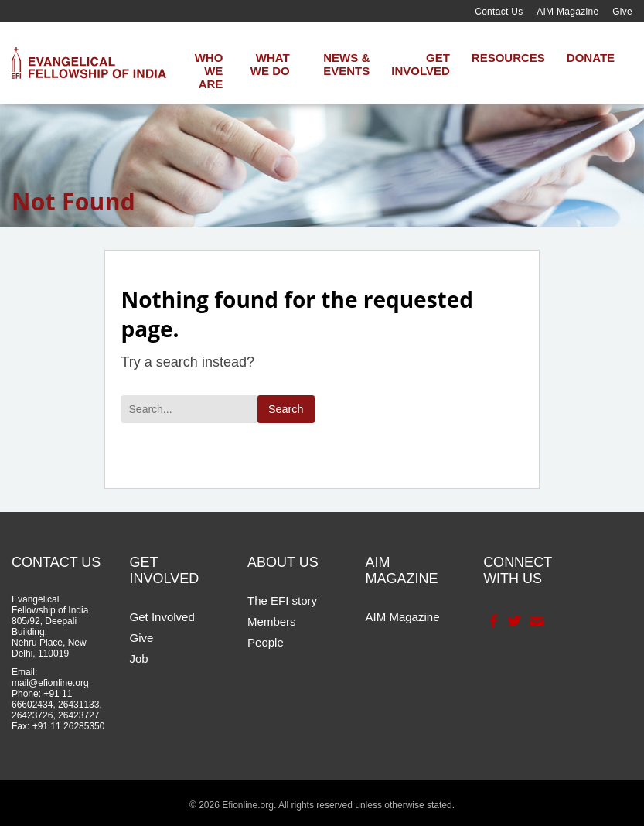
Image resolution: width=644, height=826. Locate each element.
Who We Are (209, 71)
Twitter (513, 621)
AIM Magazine (567, 12)
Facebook (492, 621)
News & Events (346, 64)
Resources (508, 58)
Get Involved (421, 64)
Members (272, 621)
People (266, 642)
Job (139, 659)
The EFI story (282, 601)
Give (622, 12)
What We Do (270, 64)
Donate (591, 58)
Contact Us (499, 12)
